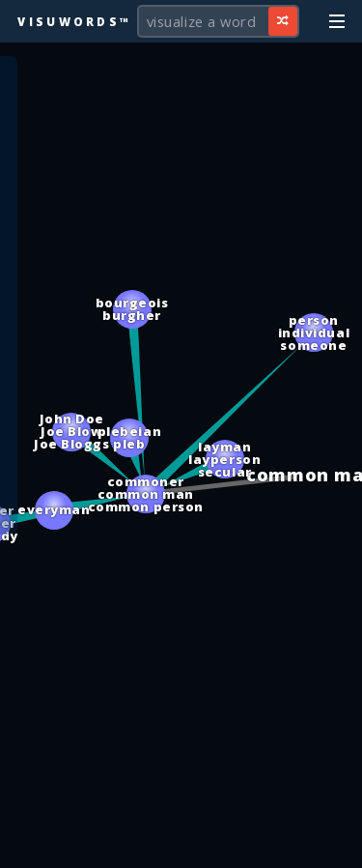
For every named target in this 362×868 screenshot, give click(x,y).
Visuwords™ (74, 21)
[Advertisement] (181, 844)
